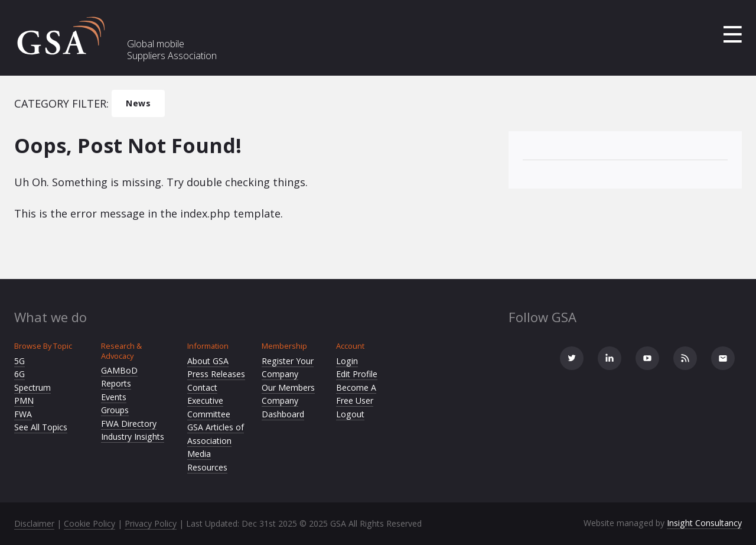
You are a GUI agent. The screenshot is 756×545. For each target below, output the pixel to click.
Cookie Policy (89, 523)
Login (347, 361)
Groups (115, 410)
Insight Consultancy (704, 523)
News (138, 103)
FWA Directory (129, 424)
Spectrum (32, 387)
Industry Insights (133, 437)
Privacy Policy (151, 523)
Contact (202, 387)
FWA (23, 414)
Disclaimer (34, 523)
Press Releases (216, 374)
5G (19, 361)
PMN (24, 400)
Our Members (288, 387)
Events (114, 397)
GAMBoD (119, 370)
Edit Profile (357, 374)
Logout (350, 414)
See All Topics (41, 427)
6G (19, 374)
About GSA (208, 361)
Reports (116, 383)
